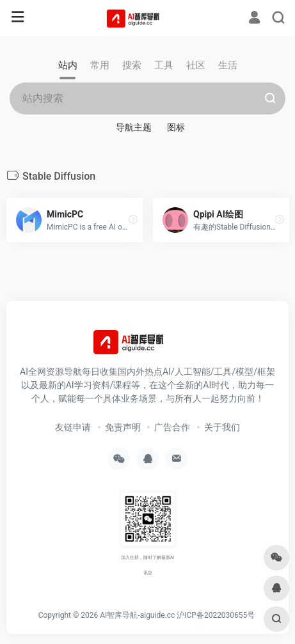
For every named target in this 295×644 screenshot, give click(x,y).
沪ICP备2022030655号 (216, 615)
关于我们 (222, 427)
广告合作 (172, 427)
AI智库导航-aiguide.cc (137, 615)
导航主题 (134, 127)
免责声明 (123, 427)
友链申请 (73, 427)
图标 (176, 127)
